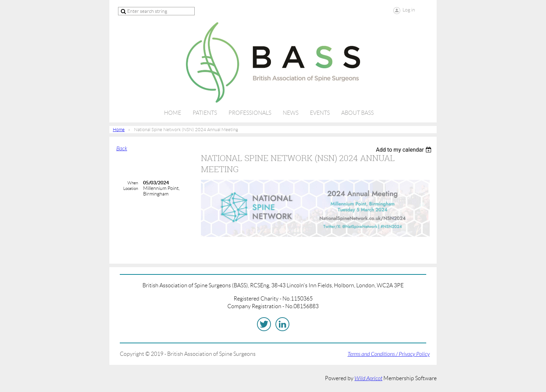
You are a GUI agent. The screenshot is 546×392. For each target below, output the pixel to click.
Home (119, 130)
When (133, 183)
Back (122, 149)
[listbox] (404, 150)
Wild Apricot (368, 378)
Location (131, 188)
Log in (409, 10)
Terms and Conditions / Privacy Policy (389, 354)
